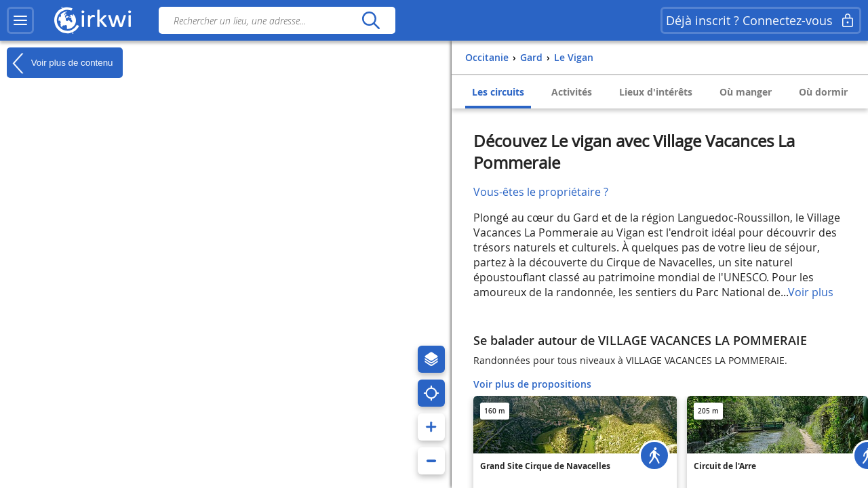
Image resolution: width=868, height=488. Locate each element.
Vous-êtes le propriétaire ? (541, 192)
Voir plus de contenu (60, 63)
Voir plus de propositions (532, 384)
